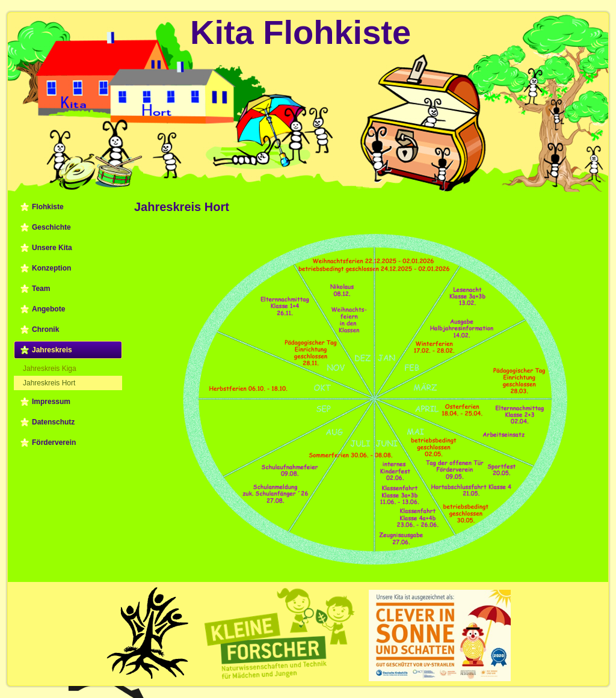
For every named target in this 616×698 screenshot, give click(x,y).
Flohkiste (48, 207)
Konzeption (51, 268)
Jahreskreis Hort (49, 383)
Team (41, 289)
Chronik (45, 329)
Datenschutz (53, 422)
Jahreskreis (52, 350)
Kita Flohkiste (300, 32)
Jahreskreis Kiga (50, 369)
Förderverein (54, 442)
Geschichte (51, 227)
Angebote (48, 309)
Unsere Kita (52, 248)
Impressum (51, 402)
